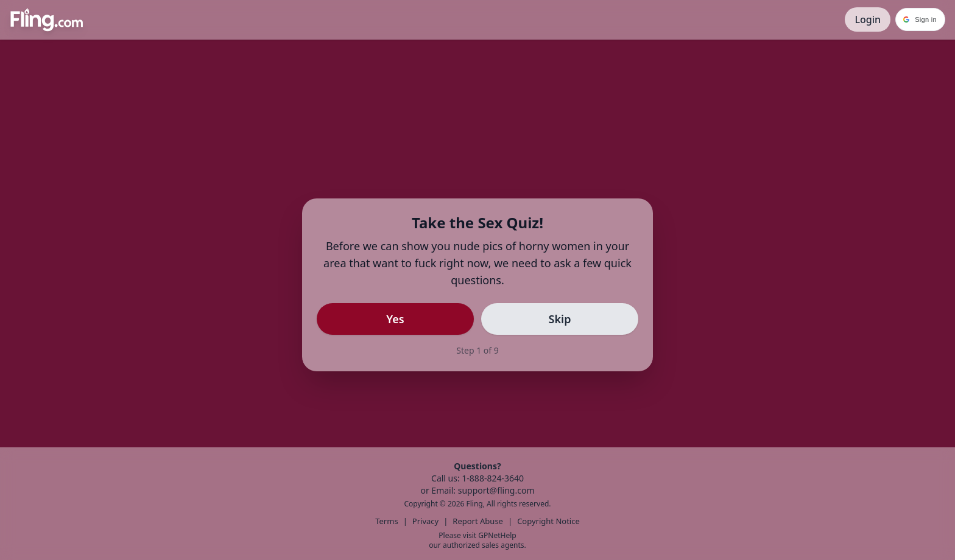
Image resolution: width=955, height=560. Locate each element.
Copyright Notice (548, 521)
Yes (395, 319)
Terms (386, 521)
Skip (560, 319)
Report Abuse (478, 521)
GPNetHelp (497, 535)
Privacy (425, 521)
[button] (920, 19)
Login (868, 19)
